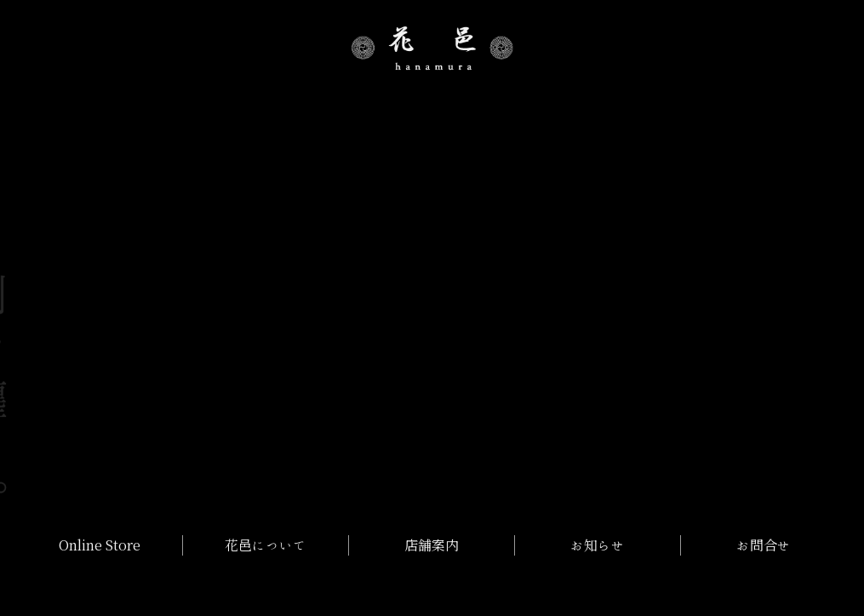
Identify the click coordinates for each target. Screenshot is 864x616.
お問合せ (764, 545)
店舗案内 (432, 545)
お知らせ (598, 545)
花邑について (266, 545)
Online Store (100, 545)
